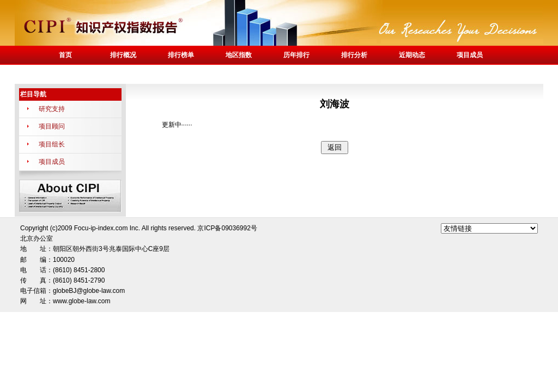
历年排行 (296, 55)
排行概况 (123, 55)
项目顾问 (52, 126)
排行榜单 (181, 55)
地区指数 (239, 55)
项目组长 (52, 144)
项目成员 (470, 55)
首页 (65, 55)
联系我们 (65, 74)
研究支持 (52, 109)
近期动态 (412, 55)
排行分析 (354, 55)
